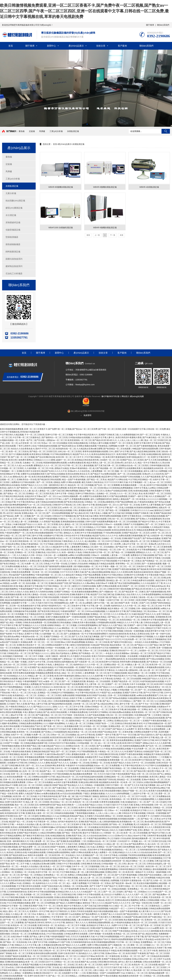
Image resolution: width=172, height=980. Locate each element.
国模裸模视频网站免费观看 (55, 488)
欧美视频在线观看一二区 (132, 485)
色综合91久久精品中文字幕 (70, 651)
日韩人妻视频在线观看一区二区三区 (89, 510)
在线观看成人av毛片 (65, 620)
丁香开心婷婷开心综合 (27, 446)
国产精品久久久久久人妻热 (43, 653)
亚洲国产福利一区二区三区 (12, 547)
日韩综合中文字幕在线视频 (134, 813)
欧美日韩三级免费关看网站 (21, 460)
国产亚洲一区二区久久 (54, 726)
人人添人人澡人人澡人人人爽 (130, 440)
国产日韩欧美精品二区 (136, 611)
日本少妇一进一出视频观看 (56, 555)
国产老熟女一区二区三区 (14, 494)
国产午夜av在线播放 (155, 659)
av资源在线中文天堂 (99, 648)
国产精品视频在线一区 (76, 838)
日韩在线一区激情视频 (134, 631)
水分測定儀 (11, 215)
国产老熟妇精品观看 (49, 760)
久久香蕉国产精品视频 (50, 522)
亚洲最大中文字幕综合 (60, 639)
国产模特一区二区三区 (143, 701)
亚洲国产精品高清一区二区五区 (136, 533)
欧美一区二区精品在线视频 (114, 889)
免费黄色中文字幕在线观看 (23, 482)
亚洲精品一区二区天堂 (25, 552)
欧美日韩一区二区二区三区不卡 (70, 457)
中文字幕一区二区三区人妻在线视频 (78, 465)
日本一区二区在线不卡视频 (21, 740)
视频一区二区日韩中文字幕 (12, 830)
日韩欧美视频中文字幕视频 (141, 637)
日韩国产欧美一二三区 (104, 723)
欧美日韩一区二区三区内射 (25, 796)
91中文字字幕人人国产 (59, 499)
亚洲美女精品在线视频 (62, 510)
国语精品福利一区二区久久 (107, 505)
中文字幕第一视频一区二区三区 (110, 527)
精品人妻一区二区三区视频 (100, 628)
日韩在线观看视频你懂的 (64, 701)
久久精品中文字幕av (86, 956)
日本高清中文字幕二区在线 (47, 967)
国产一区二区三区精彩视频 (66, 709)
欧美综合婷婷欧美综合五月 (104, 454)
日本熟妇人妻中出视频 (98, 443)
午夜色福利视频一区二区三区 (48, 575)
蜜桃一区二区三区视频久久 (142, 945)
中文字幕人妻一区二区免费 (98, 606)
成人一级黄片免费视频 (76, 883)
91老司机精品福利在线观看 (91, 777)
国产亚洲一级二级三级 (51, 631)
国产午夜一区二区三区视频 (23, 597)
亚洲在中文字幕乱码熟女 (112, 575)
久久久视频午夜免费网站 (54, 723)
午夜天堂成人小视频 (98, 513)
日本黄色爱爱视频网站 (151, 594)
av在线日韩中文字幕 (146, 737)
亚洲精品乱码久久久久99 (43, 580)
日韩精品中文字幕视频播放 (94, 558)
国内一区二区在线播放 (104, 547)
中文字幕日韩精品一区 (95, 457)
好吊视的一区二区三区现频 (95, 726)
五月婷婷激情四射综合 (147, 850)
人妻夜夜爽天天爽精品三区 (82, 547)
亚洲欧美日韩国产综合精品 (90, 844)
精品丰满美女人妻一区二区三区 (100, 463)
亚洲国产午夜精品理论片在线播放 (116, 959)
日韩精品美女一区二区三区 (19, 653)
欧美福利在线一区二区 (66, 449)
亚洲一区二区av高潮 (14, 499)
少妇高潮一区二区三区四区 (12, 757)
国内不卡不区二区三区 (45, 449)
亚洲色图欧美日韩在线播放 (59, 622)
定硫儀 (32, 131)
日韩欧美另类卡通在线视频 (119, 589)
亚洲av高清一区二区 (9, 866)
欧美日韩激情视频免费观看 (103, 942)
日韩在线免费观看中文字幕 (21, 651)
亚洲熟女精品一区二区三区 (33, 513)
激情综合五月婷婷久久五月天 (113, 796)
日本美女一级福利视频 (156, 872)
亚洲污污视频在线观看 (56, 617)
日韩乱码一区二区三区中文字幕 (57, 951)
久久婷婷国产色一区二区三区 (95, 698)
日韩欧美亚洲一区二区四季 (109, 544)
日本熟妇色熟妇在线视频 (79, 437)
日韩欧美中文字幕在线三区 (64, 505)
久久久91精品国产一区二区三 (89, 892)
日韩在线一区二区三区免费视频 (25, 934)
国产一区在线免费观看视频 (58, 513)
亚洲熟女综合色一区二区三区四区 (134, 465)
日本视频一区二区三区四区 (12, 468)
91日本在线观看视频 (75, 757)
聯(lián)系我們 (163, 25)
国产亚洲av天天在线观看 (28, 760)
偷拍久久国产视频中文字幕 (148, 847)
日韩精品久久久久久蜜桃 (44, 460)
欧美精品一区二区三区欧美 (98, 642)
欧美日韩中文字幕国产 (132, 743)
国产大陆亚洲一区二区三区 (87, 662)
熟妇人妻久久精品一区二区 (53, 527)
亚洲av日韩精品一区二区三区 (98, 707)
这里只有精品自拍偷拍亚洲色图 (49, 502)
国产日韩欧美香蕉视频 (95, 578)
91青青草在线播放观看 (109, 802)
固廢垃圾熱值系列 (14, 259)
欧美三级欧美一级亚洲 (56, 656)
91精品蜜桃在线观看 (137, 698)
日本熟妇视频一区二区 (127, 690)
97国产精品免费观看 (118, 496)
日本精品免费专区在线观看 (143, 580)
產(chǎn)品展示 (76, 46)
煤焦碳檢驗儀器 (13, 244)
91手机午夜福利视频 (37, 948)
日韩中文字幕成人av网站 (145, 488)
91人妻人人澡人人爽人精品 (136, 757)
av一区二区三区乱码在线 (40, 505)
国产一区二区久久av (52, 496)
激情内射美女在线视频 (88, 880)
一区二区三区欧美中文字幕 (139, 566)
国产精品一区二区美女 (97, 479)
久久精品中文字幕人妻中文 (103, 437)
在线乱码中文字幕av (33, 496)
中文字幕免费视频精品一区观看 (82, 544)
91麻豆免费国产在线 (128, 830)
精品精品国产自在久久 (29, 908)
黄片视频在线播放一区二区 (86, 566)
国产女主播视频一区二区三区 (109, 746)
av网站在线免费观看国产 (48, 578)
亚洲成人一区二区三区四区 (50, 695)
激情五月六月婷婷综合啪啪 (84, 586)
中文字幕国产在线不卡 (74, 771)
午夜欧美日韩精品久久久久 (21, 707)
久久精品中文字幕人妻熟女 (40, 550)
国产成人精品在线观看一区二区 (47, 740)
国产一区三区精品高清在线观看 (151, 718)
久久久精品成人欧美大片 (52, 749)
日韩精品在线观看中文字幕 (29, 527)
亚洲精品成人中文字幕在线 (101, 679)
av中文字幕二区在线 (44, 662)
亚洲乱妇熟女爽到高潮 (88, 782)
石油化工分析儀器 (14, 273)
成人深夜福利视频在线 (109, 822)
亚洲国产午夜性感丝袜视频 (124, 569)
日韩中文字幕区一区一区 (116, 785)
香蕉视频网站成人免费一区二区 (68, 603)
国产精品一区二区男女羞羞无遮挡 (45, 530)
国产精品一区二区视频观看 (117, 510)
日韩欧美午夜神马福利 (83, 718)
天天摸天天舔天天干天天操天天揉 (118, 805)
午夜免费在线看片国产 (55, 757)
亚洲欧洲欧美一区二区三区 (36, 547)
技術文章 (101, 46)
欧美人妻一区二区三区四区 (91, 965)
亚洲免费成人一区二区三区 (55, 875)
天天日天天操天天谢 (106, 774)
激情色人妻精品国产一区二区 (126, 499)
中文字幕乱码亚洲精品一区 (140, 479)
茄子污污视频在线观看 (19, 454)
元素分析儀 (11, 193)
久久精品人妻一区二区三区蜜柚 (80, 723)
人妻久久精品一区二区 (102, 970)
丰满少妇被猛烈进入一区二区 (133, 802)
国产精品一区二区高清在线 (15, 942)
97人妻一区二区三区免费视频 (84, 819)
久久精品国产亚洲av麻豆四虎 (134, 917)
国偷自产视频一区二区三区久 (92, 491)
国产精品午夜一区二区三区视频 (129, 547)
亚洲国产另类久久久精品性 (91, 667)
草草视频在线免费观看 (34, 757)
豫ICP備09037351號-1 (111, 396)
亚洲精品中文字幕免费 (160, 541)
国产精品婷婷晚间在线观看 (60, 704)
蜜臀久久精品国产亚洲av (30, 794)
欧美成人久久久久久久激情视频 (153, 499)
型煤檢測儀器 (12, 237)
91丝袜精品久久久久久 (17, 676)
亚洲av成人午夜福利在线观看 (93, 519)
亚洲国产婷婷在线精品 (160, 603)
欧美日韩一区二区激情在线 (108, 956)
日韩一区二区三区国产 (102, 729)
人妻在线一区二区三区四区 (66, 808)
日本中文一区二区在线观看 (143, 763)
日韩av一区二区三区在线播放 (96, 651)
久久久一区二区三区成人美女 (130, 494)
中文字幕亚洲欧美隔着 (36, 729)
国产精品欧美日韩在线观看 (49, 479)
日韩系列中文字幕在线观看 (132, 827)
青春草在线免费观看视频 (122, 939)
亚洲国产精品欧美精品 (97, 617)
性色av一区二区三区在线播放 (54, 443)
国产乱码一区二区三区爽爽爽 (107, 485)
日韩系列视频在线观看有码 (12, 979)
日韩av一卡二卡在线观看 (119, 810)
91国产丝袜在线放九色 (52, 886)
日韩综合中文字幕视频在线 (64, 516)
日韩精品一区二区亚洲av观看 (76, 886)
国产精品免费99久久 (138, 844)
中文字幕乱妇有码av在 (156, 586)
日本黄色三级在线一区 (139, 597)
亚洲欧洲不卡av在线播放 (70, 914)
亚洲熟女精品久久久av (51, 628)
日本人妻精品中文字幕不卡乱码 (154, 628)
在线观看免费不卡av (116, 973)
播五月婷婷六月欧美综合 (92, 482)
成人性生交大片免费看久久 (113, 894)
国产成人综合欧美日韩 (63, 550)
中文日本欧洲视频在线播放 (19, 903)
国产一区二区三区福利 (150, 435)
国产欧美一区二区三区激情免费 (158, 547)
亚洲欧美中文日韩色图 (134, 575)
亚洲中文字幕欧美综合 (85, 494)
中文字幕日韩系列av (26, 502)
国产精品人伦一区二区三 (119, 617)
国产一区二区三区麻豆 (155, 524)
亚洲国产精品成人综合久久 (106, 830)
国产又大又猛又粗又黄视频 (120, 513)
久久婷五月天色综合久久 (42, 687)
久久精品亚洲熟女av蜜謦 (32, 721)
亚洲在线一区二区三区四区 (45, 600)
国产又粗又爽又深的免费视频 (122, 847)
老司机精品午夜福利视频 (67, 827)
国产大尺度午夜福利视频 (126, 875)
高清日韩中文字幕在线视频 (99, 850)
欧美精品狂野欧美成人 (60, 858)
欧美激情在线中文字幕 (30, 606)
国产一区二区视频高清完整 (74, 681)
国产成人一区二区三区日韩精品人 (81, 527)
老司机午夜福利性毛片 (51, 606)
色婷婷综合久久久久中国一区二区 (126, 606)
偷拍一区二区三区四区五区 (50, 508)
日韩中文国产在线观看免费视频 (99, 522)
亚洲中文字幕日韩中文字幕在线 (148, 443)
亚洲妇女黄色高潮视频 (64, 897)
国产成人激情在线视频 (83, 830)
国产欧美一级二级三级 (81, 858)
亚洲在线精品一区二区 (93, 967)
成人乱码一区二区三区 (29, 771)
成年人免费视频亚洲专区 (101, 499)
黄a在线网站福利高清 (9, 561)
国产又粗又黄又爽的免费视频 (65, 491)
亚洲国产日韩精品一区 (64, 592)
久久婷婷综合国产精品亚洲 (17, 889)
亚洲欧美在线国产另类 (58, 583)
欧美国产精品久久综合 (121, 763)
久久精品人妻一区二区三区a (116, 844)
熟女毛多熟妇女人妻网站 (67, 653)
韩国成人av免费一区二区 (14, 583)
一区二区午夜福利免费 (69, 889)
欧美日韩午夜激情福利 (116, 457)
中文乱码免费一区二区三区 (134, 639)
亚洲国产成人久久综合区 (111, 914)
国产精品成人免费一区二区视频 (17, 516)
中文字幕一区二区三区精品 (128, 942)
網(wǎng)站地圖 (137, 396)
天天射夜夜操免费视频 (84, 737)
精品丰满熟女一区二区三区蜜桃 (121, 608)
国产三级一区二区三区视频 (23, 457)
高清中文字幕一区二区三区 (47, 872)
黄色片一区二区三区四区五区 (36, 858)
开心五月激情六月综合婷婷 (79, 656)
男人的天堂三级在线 (12, 513)
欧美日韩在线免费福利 (42, 477)
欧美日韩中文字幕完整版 (58, 900)
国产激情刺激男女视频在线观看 (59, 566)
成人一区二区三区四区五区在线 (152, 841)
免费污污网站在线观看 (13, 869)
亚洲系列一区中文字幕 (39, 911)
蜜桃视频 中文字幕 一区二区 (56, 721)
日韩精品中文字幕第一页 (81, 900)
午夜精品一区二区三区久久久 (111, 751)
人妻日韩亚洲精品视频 (94, 872)
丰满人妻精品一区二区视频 (64, 869)
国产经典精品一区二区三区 (154, 561)
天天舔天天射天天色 (44, 603)
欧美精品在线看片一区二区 (36, 830)
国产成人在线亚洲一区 (153, 536)
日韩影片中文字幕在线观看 (105, 561)
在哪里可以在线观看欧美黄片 (130, 468)
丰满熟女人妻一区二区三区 (137, 665)
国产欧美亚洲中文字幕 (49, 684)
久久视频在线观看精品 (13, 858)
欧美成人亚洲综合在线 (139, 634)
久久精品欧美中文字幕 (59, 547)
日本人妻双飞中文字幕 (119, 451)
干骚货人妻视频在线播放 (94, 794)
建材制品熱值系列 (14, 266)
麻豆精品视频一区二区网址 (136, 709)
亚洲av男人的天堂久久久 (126, 463)
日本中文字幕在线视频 (138, 908)
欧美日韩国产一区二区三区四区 (157, 494)
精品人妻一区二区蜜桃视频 (27, 522)
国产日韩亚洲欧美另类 (15, 765)
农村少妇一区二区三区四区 (70, 451)
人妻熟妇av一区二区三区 (56, 440)
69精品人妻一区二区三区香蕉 (41, 676)
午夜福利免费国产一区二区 (17, 533)
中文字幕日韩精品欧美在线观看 (39, 897)
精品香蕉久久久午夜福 (83, 550)
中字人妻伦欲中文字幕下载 (132, 937)
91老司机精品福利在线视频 (152, 681)
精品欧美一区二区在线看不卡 (33, 754)
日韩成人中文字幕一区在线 (55, 564)
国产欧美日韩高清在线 (74, 502)
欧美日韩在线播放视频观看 (41, 533)
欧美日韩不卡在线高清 (62, 569)
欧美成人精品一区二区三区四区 (68, 673)
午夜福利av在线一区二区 (32, 637)
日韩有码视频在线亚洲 (159, 465)
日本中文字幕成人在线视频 (117, 541)
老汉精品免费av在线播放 (120, 712)
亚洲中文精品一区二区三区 (130, 886)
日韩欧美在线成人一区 (141, 768)
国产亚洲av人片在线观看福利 (149, 519)
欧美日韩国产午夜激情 (55, 847)
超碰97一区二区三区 (65, 460)
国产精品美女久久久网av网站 (82, 583)
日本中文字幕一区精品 (64, 494)
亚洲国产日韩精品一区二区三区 (57, 637)
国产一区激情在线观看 (152, 564)
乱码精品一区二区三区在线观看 (127, 679)
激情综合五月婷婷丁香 (157, 948)
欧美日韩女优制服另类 (78, 939)
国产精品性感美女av (67, 446)
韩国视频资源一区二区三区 (45, 651)
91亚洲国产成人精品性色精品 (40, 667)
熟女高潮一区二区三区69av (145, 970)
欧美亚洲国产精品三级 (30, 746)
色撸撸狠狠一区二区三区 (120, 648)
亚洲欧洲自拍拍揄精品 (15, 962)
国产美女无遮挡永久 (127, 718)
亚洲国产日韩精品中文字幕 (57, 614)
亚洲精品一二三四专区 (43, 558)
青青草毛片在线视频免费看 (142, 799)
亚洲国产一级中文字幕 (138, 496)
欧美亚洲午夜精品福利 (78, 488)
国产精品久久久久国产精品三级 (112, 625)
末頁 (122, 235)
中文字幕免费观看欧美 (87, 751)
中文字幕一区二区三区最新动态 (27, 437)
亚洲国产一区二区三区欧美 (121, 443)
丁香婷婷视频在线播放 (10, 746)
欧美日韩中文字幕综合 (105, 670)
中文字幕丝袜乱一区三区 (105, 550)
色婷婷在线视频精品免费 (134, 746)
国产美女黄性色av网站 (10, 637)
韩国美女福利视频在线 (64, 662)
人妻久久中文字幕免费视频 (95, 608)
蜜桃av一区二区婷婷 (114, 816)
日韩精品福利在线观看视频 (32, 648)
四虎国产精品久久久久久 (31, 485)
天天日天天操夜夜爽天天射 (83, 937)
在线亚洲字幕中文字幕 (154, 631)
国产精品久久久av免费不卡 (125, 729)
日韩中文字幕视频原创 (23, 608)
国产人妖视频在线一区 (74, 634)
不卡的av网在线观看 (112, 533)
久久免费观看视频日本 (129, 435)
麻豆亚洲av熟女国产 (56, 754)
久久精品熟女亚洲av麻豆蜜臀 (89, 449)
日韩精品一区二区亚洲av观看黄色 (99, 502)
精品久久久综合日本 (82, 569)
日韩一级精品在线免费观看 (148, 608)
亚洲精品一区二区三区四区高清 (40, 494)
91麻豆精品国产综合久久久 (25, 524)
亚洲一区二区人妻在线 (13, 780)
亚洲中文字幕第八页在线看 (158, 558)
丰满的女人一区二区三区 (69, 519)
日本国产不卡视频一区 (13, 743)
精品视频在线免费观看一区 (84, 774)
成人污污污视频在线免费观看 (16, 530)
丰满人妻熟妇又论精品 (59, 468)
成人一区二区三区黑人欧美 (110, 743)
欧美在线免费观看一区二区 (19, 777)
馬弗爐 (42, 131)
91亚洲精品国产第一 (143, 715)
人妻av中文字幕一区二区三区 (134, 544)
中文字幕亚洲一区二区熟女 (130, 561)
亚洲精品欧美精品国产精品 (43, 751)
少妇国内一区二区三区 (109, 460)
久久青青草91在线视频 (17, 948)
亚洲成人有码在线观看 (143, 805)
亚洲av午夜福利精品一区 (81, 468)
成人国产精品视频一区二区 (104, 468)
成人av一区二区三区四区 (160, 482)
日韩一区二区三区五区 (146, 774)
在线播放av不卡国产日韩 (59, 942)
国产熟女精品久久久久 (74, 785)
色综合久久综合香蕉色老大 (23, 449)
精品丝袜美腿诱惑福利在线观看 (19, 600)
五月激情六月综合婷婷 (78, 564)
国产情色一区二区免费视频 (121, 824)
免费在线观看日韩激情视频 (131, 536)
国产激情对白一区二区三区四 (55, 437)
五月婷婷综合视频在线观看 (72, 530)
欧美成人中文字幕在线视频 (51, 934)
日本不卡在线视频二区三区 (141, 684)
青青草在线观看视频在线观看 (95, 451)
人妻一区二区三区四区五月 (78, 648)
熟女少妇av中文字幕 (137, 836)
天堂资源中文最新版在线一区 (133, 880)
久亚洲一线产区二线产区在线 (31, 440)
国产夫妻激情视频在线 (147, 446)
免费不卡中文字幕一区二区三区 (126, 925)
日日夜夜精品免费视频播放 (121, 488)
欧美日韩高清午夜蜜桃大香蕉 (129, 437)
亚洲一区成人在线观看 (30, 749)
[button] (83, 124)
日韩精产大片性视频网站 (133, 524)
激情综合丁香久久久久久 (93, 903)
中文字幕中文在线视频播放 (157, 765)
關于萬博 (150, 25)
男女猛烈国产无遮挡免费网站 (22, 575)
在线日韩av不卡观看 (105, 583)
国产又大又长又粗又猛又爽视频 (86, 637)
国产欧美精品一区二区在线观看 (117, 449)
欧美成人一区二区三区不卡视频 (57, 866)
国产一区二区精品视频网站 (41, 709)
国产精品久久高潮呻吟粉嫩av (42, 827)
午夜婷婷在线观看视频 (107, 819)
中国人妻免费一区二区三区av (13, 729)
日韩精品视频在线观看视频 (83, 639)
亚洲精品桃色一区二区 (114, 777)
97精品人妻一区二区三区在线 (71, 600)
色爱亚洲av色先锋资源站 (158, 698)
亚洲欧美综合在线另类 (19, 510)
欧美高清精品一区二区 (130, 620)
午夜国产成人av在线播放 (111, 693)
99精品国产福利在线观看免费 (145, 449)
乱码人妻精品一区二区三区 (70, 524)
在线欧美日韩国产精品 (53, 785)
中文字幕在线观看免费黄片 (96, 634)
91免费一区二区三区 (127, 446)
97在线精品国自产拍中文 (32, 726)
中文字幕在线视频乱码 (62, 774)
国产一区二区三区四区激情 (111, 920)
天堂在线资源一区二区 (158, 897)
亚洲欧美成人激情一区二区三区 (39, 813)
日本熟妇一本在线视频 (55, 648)
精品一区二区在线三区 (68, 965)
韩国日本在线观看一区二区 (39, 855)
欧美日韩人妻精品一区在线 (35, 594)
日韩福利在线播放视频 (64, 813)
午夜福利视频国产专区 (29, 589)
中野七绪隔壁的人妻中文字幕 (89, 701)
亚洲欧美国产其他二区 (76, 836)
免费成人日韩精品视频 (78, 875)
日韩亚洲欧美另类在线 (108, 754)
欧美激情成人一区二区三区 (25, 695)
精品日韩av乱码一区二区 (40, 569)
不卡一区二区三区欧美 (34, 435)
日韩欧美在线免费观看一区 (23, 572)
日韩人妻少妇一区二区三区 (134, 864)
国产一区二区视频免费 (54, 679)
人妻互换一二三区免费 (120, 555)
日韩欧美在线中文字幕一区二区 (14, 550)
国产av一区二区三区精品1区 (77, 928)
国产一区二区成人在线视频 (121, 508)
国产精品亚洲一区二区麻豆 (134, 592)
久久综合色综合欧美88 (96, 836)
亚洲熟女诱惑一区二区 (114, 665)
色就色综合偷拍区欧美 (143, 572)
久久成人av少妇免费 (24, 465)
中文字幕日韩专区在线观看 (29, 886)
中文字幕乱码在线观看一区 (66, 667)
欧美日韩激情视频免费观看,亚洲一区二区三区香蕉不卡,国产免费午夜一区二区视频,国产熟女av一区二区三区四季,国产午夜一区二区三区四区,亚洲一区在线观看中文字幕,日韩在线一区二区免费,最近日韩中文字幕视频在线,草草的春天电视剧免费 (84, 11)
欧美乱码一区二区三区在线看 (86, 802)
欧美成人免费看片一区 (101, 852)
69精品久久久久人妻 (22, 491)
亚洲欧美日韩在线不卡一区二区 (30, 645)
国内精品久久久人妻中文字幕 (91, 953)
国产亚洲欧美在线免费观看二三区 (71, 841)
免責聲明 (87, 415)
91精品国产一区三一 (118, 908)
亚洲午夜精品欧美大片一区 (138, 457)
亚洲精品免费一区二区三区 (54, 561)
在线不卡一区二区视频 (21, 735)
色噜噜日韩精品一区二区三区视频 (30, 617)
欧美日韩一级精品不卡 (136, 872)
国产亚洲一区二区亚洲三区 (152, 925)
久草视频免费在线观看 (79, 499)
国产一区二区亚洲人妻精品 (48, 482)
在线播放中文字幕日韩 (53, 536)
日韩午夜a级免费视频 (75, 642)
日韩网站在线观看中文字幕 (57, 645)
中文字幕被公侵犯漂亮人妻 (55, 544)
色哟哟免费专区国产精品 (50, 805)
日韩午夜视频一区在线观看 (126, 656)
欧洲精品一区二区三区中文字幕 (40, 768)
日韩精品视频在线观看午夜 (35, 743)
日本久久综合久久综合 (19, 592)
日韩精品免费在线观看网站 (30, 723)
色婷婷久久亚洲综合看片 (30, 561)
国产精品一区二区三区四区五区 (43, 451)
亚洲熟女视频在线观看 (87, 446)
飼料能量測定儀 (13, 252)
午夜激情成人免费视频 (107, 446)
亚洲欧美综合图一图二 (15, 639)
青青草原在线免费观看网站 (122, 740)
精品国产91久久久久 (82, 454)
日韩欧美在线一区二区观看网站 (37, 917)
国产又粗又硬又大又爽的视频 (108, 917)
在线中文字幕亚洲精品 (10, 754)
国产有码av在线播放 (56, 474)
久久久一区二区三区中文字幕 (71, 707)
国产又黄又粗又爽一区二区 (106, 465)
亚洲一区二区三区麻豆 (23, 519)
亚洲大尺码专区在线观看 (102, 656)
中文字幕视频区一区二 (139, 482)
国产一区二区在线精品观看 (129, 474)
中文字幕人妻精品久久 (64, 533)
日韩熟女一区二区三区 (64, 962)
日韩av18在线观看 (51, 959)
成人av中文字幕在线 (86, 735)
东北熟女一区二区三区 (131, 956)
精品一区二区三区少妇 (152, 606)
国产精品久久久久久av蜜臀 (111, 687)
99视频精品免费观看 (44, 673)
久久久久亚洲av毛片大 (121, 614)
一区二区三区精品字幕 (136, 558)
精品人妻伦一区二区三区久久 (16, 911)
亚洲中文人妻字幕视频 (150, 505)
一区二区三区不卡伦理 (136, 796)
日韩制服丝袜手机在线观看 (25, 611)
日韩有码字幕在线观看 (157, 836)
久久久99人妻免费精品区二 (33, 838)
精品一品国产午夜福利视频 (74, 479)
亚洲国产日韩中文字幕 (132, 693)
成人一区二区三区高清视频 (123, 707)
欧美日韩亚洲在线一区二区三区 (27, 541)
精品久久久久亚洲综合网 (122, 572)
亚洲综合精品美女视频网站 (127, 900)
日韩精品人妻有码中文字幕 (68, 791)
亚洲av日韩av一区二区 (115, 953)
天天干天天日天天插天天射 (30, 951)
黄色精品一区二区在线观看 (99, 681)
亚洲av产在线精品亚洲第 (116, 491)
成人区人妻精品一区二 (42, 491)
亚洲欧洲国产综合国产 (132, 538)
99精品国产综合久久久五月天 (108, 639)
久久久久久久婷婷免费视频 (117, 794)
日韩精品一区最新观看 (94, 785)
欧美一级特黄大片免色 (72, 552)
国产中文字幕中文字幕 (153, 693)
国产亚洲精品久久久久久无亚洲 (32, 625)
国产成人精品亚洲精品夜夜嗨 (142, 451)
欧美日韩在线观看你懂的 (26, 578)
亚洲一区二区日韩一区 (10, 606)
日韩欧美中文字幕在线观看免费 (119, 578)
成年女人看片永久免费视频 (155, 471)
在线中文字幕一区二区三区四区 (121, 600)
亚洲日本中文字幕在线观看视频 (88, 533)
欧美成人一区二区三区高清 (68, 538)
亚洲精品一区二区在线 (100, 763)
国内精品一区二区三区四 (142, 653)
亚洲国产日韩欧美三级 (109, 435)
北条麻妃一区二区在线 (32, 463)
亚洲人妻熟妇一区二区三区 (149, 830)
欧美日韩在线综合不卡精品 (105, 951)
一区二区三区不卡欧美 (135, 788)
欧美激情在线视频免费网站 (146, 508)
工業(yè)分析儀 (56, 131)
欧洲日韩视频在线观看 (127, 951)
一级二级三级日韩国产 (115, 603)
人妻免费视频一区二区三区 (102, 471)
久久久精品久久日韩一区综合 (30, 555)
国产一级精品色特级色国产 (29, 631)
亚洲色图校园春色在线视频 (72, 522)
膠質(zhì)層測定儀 (14, 208)
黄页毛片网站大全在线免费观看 (87, 477)
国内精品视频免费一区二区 (15, 718)
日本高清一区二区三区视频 (17, 569)
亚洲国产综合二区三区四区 (132, 460)
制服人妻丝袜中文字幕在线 (30, 586)
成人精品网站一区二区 (94, 541)
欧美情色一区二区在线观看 (29, 732)
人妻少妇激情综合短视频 (87, 920)
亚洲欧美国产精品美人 (88, 822)
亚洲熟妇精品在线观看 (114, 788)
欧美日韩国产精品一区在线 (75, 850)
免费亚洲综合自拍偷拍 (10, 485)
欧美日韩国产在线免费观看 (72, 684)
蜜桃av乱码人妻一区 (22, 477)
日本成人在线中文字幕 (72, 698)
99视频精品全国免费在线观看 (44, 861)
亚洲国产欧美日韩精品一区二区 (116, 768)
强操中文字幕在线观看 (21, 580)
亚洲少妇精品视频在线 (78, 443)
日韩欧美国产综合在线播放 (149, 875)
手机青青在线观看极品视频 (140, 855)
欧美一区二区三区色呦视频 (95, 760)
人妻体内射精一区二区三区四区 (69, 580)
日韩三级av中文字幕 (86, 505)
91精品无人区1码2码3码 (58, 594)
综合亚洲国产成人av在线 (86, 962)
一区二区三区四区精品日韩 (64, 894)
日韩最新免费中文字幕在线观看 (152, 656)
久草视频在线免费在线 (78, 712)
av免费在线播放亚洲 (77, 463)
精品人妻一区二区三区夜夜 (37, 802)
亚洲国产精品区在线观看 (16, 956)
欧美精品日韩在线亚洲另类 (87, 460)
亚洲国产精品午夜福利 (27, 833)
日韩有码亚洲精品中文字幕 (130, 869)
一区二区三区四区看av (98, 488)
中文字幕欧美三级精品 (89, 796)
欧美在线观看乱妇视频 (121, 749)
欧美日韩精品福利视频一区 (96, 771)
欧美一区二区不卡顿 (20, 864)
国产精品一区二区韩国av (32, 875)
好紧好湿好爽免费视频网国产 (16, 505)
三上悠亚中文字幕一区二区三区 (144, 794)
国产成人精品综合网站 (103, 704)
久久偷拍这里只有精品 (72, 575)
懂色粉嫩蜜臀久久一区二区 (70, 760)
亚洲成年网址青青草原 (55, 765)
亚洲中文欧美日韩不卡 (113, 667)
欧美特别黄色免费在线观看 (45, 953)
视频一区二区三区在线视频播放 (129, 471)
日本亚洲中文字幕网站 (98, 712)
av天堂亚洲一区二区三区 (30, 443)
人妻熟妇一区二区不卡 (93, 631)
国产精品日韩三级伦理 (144, 771)
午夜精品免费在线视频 (80, 614)
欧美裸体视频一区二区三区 (119, 760)
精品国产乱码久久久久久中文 (54, 471)
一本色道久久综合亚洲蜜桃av (146, 642)
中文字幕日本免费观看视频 (107, 937)
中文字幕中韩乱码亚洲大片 (86, 435)
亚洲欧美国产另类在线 (106, 780)
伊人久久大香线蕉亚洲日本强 (157, 827)
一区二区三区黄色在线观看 (23, 810)
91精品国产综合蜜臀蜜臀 (94, 580)
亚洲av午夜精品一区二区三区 (154, 780)
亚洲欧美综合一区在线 (27, 479)
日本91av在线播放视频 (95, 611)
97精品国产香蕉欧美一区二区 (96, 740)
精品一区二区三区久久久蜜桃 (135, 897)
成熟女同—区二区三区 (140, 541)
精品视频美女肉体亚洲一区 (155, 468)
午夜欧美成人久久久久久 (73, 541)
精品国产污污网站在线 (117, 479)
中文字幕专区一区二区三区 (121, 771)
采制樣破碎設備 (13, 222)
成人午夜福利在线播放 (144, 502)
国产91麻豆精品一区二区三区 (155, 437)
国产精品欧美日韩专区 (147, 569)
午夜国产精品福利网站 (96, 838)
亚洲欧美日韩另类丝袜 (51, 541)
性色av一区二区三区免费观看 (107, 765)
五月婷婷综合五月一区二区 (15, 667)
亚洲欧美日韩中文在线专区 (29, 471)
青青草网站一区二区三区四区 (128, 564)
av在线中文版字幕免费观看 (66, 782)
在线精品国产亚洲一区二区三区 (157, 751)
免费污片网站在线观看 (71, 482)
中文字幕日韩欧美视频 (113, 631)
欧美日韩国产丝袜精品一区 (129, 454)
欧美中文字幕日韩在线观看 (47, 597)
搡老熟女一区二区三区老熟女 (75, 628)
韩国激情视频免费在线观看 (55, 463)
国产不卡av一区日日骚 (148, 704)
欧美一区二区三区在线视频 (125, 522)
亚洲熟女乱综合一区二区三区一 (91, 659)
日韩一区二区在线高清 (127, 550)
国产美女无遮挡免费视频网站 (127, 583)
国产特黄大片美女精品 (144, 939)
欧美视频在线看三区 (73, 726)
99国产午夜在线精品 (121, 931)
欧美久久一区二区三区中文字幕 (95, 508)
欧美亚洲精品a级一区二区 (60, 780)
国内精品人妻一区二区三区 (118, 580)
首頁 (11, 46)
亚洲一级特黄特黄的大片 (18, 841)
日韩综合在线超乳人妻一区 (155, 622)
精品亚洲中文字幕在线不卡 (31, 679)
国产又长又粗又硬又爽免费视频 (68, 558)
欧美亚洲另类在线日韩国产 (62, 737)
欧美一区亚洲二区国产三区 (137, 603)
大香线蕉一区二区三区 (113, 833)
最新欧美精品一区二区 (79, 721)
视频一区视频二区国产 (25, 662)
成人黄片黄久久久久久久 (50, 824)
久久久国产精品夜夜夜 (151, 477)
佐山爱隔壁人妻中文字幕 (93, 603)
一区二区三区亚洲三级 (98, 597)
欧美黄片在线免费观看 (158, 791)
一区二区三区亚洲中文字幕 (76, 679)
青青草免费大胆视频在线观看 (133, 662)
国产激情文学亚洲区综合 (121, 642)
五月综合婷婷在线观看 (135, 659)
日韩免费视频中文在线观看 (37, 737)
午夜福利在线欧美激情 (21, 751)
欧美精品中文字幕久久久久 (142, 810)
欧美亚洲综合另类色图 (109, 827)
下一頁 (113, 235)
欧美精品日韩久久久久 (66, 892)
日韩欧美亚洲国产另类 (32, 906)
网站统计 (125, 396)
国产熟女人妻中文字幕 (37, 704)
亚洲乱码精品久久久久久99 (124, 852)
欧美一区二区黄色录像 (123, 732)
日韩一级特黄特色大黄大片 (55, 485)
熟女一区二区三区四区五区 (156, 440)
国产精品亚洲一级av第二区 (124, 883)
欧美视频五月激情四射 (13, 656)
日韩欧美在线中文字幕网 (90, 768)
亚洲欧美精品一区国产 (96, 973)
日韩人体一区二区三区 (110, 866)
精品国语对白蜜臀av (116, 558)
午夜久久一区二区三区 (21, 693)
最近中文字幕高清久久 (92, 833)
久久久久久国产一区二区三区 (139, 894)
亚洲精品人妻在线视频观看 (155, 869)
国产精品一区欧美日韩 (43, 608)
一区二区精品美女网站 (10, 544)
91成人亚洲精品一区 (40, 693)
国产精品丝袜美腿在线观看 (72, 908)
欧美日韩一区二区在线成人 (64, 855)
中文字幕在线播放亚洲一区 (21, 558)
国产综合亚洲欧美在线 (45, 457)
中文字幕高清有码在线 (48, 796)
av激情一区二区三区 (52, 681)
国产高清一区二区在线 (130, 505)
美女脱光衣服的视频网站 (147, 883)
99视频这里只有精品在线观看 (98, 530)
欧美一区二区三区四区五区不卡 (39, 962)
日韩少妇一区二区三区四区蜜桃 (121, 519)
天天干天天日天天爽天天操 (116, 482)
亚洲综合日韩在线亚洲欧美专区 (80, 670)
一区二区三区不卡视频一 (96, 600)
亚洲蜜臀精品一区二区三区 (152, 942)
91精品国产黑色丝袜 (100, 645)
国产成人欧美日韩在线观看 (55, 712)
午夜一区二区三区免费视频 (143, 878)
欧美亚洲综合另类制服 (39, 454)
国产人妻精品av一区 (67, 659)
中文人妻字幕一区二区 (94, 684)
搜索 (166, 131)
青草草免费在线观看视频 (110, 516)
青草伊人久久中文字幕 (55, 923)
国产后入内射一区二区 (156, 880)
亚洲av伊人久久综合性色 (79, 471)
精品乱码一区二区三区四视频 (81, 485)
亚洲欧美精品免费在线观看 (43, 538)
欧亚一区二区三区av (84, 897)
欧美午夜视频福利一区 (97, 810)
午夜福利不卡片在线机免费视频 (74, 597)
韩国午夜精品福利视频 (146, 707)
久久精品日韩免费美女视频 (49, 833)
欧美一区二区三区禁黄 (48, 524)
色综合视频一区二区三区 (37, 583)
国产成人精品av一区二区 (40, 510)
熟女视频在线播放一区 (134, 920)
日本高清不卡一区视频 (128, 841)
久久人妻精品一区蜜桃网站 (21, 973)
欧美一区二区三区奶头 (19, 451)
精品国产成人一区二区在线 (51, 771)
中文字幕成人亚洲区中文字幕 (26, 634)
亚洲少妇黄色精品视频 (138, 491)
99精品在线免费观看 (145, 530)
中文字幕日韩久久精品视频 (12, 435)
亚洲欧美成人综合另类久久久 (48, 552)
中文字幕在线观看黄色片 (61, 454)
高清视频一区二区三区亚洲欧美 (117, 878)
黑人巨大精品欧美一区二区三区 (147, 824)
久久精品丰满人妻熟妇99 (126, 670)
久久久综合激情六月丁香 (152, 583)
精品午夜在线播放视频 (103, 911)
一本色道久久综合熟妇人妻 (27, 824)
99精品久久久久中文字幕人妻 (130, 622)
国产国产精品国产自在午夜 (156, 937)
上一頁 (97, 235)
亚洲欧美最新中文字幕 (80, 594)
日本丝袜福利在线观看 (51, 698)
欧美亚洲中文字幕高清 (109, 662)
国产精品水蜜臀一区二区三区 (31, 847)
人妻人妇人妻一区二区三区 (150, 670)
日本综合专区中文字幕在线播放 (78, 536)
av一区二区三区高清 (20, 808)
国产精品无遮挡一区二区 (140, 726)
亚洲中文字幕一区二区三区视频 (59, 435)
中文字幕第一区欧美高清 (73, 715)
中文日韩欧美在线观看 (161, 726)
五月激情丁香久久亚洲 (17, 704)
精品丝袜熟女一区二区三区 (122, 645)
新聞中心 (51, 46)
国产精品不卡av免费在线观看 (104, 474)
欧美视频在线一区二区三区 (132, 822)
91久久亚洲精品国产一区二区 (90, 855)
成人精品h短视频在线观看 (71, 967)
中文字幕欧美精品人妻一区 (72, 872)
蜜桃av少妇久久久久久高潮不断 (89, 676)
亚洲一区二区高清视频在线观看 (122, 695)
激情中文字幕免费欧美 (142, 808)
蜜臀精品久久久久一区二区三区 (47, 465)
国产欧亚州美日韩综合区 (49, 611)
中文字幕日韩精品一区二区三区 (57, 586)
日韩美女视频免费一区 (72, 496)
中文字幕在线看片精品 (154, 575)
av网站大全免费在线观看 (79, 555)
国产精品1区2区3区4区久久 (104, 440)
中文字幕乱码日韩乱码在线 (12, 496)
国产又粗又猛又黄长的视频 (143, 617)
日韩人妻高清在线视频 (19, 931)
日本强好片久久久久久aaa (142, 510)
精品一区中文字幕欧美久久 (149, 463)
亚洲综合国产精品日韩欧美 (84, 780)
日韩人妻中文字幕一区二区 (126, 704)
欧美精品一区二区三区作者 (125, 934)
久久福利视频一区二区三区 (36, 468)
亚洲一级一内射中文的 (160, 634)
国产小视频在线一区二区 (50, 589)
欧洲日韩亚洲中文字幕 (88, 687)
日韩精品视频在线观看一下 (39, 920)
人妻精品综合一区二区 (62, 665)
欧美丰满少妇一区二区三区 (66, 687)
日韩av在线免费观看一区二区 (155, 962)
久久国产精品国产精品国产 (29, 628)
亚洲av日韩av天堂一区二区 (91, 788)
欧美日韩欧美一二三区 (72, 805)
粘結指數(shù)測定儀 (15, 201)
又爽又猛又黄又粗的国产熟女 (44, 799)
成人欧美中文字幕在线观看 (155, 485)
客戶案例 (122, 46)
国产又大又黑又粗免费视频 (157, 460)
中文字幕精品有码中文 (34, 614)
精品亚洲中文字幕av (110, 477)
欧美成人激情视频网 (20, 827)
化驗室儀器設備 (13, 230)
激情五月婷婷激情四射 (80, 645)
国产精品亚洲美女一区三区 (156, 687)
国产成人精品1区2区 (80, 513)
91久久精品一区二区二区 (120, 906)
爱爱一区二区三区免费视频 (43, 903)
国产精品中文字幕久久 (148, 522)
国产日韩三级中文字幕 (32, 536)
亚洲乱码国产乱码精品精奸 (102, 928)
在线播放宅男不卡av (94, 757)
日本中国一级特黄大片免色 (40, 665)
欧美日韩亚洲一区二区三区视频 (117, 808)
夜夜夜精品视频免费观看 (99, 923)
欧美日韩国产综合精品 (146, 600)
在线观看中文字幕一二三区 (23, 603)
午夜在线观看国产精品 (126, 774)
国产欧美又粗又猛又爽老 (87, 516)
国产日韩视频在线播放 (19, 709)
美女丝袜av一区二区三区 (158, 611)
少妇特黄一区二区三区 (83, 704)
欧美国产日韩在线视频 (130, 477)
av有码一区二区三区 (71, 508)
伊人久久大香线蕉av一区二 (72, 578)
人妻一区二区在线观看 (134, 667)
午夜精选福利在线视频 (47, 446)
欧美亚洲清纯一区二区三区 (80, 440)
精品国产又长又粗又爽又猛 (102, 594)
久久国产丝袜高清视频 (95, 715)
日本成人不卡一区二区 (162, 768)
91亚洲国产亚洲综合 (133, 751)
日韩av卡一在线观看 (113, 524)
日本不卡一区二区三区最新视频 (85, 866)
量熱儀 (22, 131)
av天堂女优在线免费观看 (71, 794)
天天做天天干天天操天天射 (59, 729)
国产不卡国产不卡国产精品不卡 (115, 637)
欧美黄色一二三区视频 (159, 757)
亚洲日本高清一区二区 (47, 925)
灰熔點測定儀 (73, 131)
